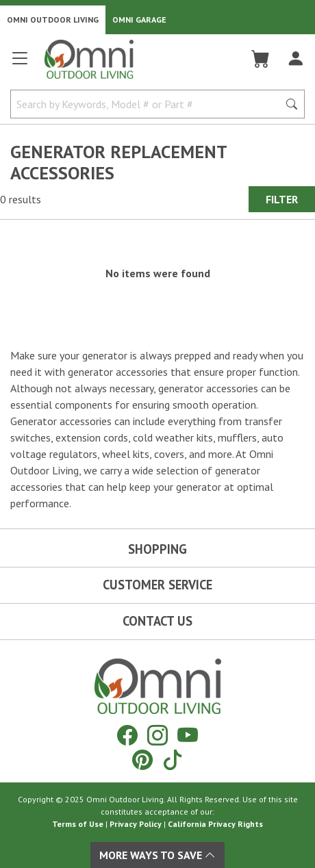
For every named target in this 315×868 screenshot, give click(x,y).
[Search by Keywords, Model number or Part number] (149, 104)
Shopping (157, 549)
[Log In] (295, 59)
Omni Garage (139, 20)
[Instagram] (157, 735)
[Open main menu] (20, 64)
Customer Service (157, 585)
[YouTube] (188, 735)
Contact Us (157, 621)
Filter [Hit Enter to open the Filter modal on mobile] (282, 199)
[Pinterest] (142, 759)
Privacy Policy (136, 824)
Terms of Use (78, 824)
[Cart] (261, 59)
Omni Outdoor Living (53, 20)
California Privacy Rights (215, 824)
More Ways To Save (157, 855)
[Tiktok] (173, 759)
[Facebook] (127, 735)
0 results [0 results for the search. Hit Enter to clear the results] (21, 199)
